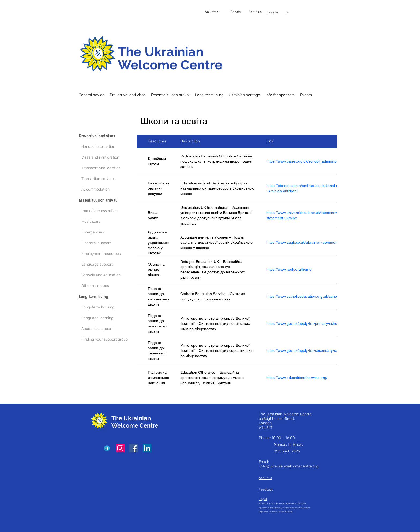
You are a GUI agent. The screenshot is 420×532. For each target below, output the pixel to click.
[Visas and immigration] (108, 157)
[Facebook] (134, 448)
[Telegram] (107, 448)
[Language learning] (108, 318)
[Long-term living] (106, 297)
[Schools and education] (108, 275)
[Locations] (278, 12)
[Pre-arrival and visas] (106, 136)
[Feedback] (273, 490)
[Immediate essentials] (110, 211)
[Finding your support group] (108, 339)
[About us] (256, 12)
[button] (128, 95)
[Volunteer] (217, 12)
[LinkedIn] (147, 448)
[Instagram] (120, 448)
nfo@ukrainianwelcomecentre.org (289, 466)
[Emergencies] (110, 232)
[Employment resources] (108, 254)
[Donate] (238, 12)
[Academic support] (108, 329)
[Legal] (281, 499)
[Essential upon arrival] (106, 200)
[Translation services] (108, 179)
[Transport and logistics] (108, 168)
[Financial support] (108, 243)
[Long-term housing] (108, 307)
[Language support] (108, 265)
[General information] (108, 147)
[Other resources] (108, 286)
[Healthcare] (110, 222)
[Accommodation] (108, 190)
